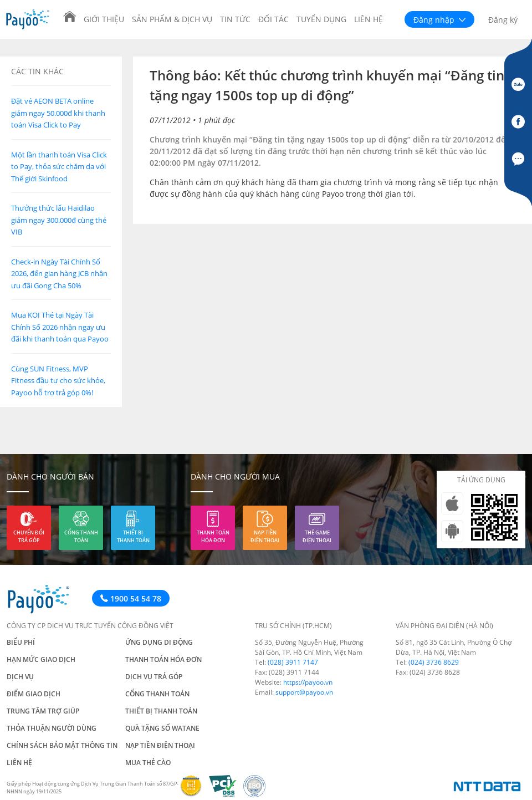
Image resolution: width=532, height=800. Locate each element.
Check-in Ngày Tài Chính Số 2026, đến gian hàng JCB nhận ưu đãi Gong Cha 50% (59, 274)
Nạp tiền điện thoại (265, 536)
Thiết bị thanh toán (133, 536)
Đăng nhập (439, 20)
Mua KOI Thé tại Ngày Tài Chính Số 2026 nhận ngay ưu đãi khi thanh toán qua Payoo (60, 327)
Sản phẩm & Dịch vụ (172, 19)
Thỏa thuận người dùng (52, 728)
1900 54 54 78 (131, 598)
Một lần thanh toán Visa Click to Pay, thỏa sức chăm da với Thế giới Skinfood (59, 167)
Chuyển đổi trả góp (29, 536)
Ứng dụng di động (159, 642)
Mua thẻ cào (148, 763)
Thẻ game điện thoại (317, 536)
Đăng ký (503, 20)
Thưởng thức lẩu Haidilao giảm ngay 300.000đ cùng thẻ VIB (59, 220)
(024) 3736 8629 (434, 662)
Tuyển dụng (321, 19)
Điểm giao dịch (34, 694)
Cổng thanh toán (81, 536)
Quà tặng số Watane (162, 728)
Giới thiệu (104, 19)
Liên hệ (369, 19)
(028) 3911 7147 (293, 662)
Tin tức (235, 19)
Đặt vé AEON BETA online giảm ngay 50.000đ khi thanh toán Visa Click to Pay (58, 113)
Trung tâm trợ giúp (43, 711)
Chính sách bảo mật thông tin (62, 745)
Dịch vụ (20, 677)
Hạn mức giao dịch (41, 659)
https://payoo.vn (308, 682)
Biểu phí (21, 642)
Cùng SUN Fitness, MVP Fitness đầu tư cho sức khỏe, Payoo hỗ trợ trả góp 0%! (58, 381)
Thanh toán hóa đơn (213, 536)
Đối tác (273, 19)
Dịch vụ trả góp (154, 677)
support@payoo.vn (304, 692)
